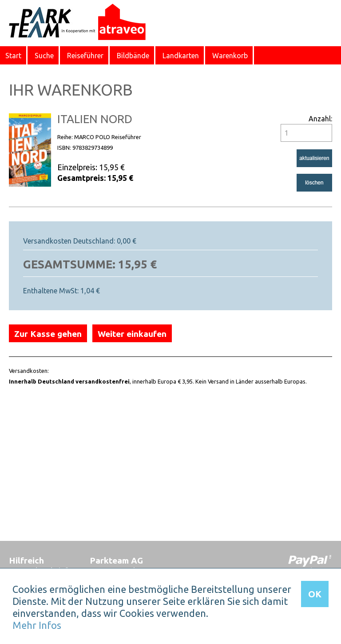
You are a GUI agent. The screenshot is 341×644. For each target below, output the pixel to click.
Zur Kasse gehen (48, 334)
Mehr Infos (37, 625)
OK (315, 594)
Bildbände (133, 56)
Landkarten (181, 56)
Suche (44, 56)
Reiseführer (85, 56)
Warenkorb (230, 56)
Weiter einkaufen (132, 334)
